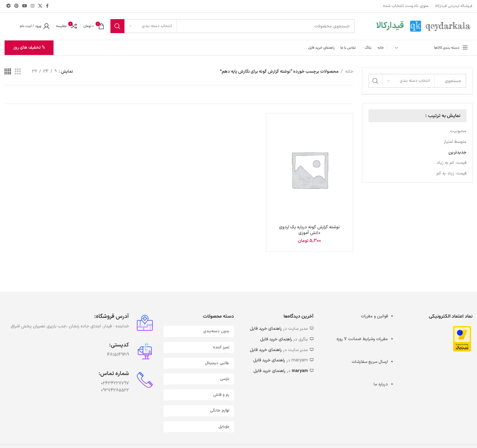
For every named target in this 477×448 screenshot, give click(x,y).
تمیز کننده (221, 347)
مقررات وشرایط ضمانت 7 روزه (362, 339)
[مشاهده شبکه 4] (8, 72)
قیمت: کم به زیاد (451, 163)
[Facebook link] (47, 6)
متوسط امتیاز (455, 142)
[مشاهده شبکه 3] (18, 72)
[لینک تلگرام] (9, 6)
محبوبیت (458, 131)
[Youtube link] (25, 6)
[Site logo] (441, 26)
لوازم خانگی (220, 411)
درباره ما (381, 384)
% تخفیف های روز (29, 48)
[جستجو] (233, 26)
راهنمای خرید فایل (266, 329)
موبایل (224, 427)
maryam (300, 371)
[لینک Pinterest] (16, 6)
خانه (349, 72)
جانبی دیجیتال (217, 363)
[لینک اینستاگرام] (33, 6)
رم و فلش (221, 395)
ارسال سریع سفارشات (370, 362)
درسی (225, 379)
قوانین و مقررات (374, 316)
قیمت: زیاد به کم (451, 173)
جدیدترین (457, 152)
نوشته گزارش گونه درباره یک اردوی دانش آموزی (309, 230)
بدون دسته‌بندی (216, 331)
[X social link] (40, 6)
